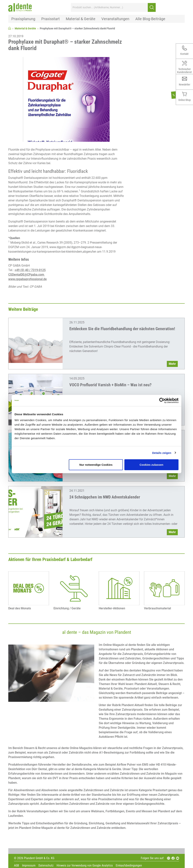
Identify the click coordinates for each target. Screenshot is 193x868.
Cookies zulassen (152, 465)
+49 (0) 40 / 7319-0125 (30, 270)
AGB (16, 866)
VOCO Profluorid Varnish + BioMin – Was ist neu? (110, 385)
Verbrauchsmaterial (157, 608)
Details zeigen (162, 453)
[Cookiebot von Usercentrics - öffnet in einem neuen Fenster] (162, 400)
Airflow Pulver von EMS (133, 765)
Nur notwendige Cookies (96, 465)
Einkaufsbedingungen (129, 866)
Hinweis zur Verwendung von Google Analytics (85, 866)
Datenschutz (46, 866)
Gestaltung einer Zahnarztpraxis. (121, 710)
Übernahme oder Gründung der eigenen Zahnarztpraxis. (146, 663)
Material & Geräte (25, 28)
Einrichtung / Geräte (67, 608)
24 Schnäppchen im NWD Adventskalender (105, 497)
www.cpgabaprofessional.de (28, 279)
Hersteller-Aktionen (112, 608)
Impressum (29, 866)
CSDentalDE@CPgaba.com (27, 275)
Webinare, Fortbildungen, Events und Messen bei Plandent (131, 811)
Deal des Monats (20, 608)
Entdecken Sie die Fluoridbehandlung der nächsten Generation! (122, 329)
